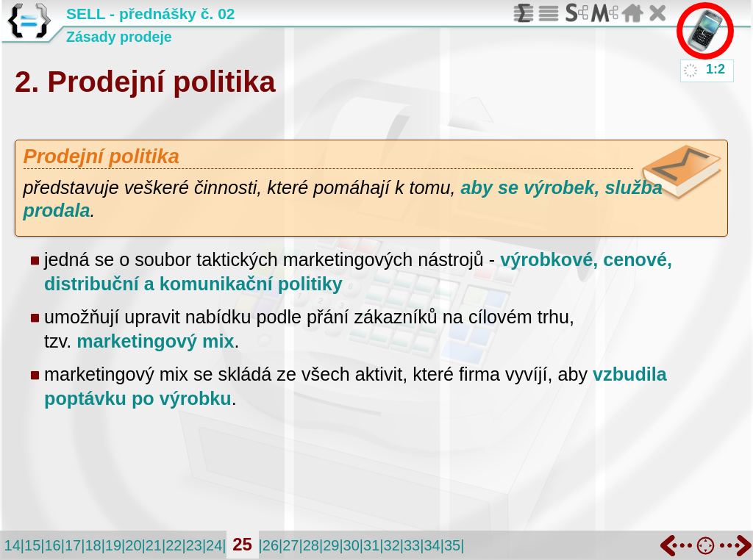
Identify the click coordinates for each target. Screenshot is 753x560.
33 (412, 545)
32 (392, 545)
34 (432, 545)
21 (154, 545)
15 (32, 545)
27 (290, 545)
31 (371, 545)
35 (452, 545)
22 (174, 545)
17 (73, 545)
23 (194, 545)
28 (311, 545)
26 (271, 545)
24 (214, 545)
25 (242, 544)
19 (113, 545)
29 (331, 545)
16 (52, 545)
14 (13, 545)
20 (133, 545)
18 (93, 545)
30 (351, 545)
